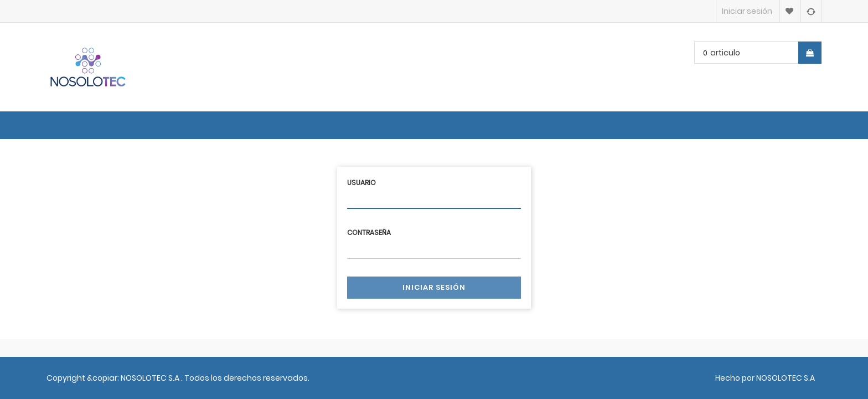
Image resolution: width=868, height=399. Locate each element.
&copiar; (104, 378)
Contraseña (369, 232)
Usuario (361, 183)
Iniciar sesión (434, 287)
